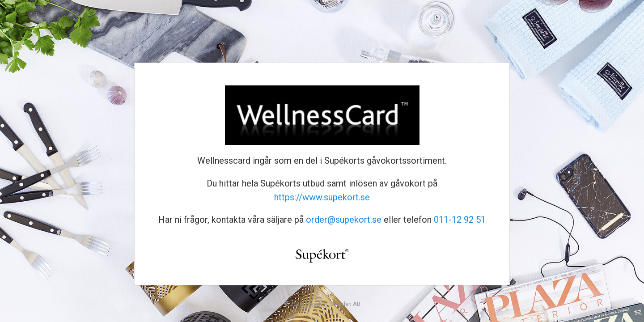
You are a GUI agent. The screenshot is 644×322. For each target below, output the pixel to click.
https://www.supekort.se (322, 197)
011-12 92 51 (460, 220)
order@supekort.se (344, 220)
